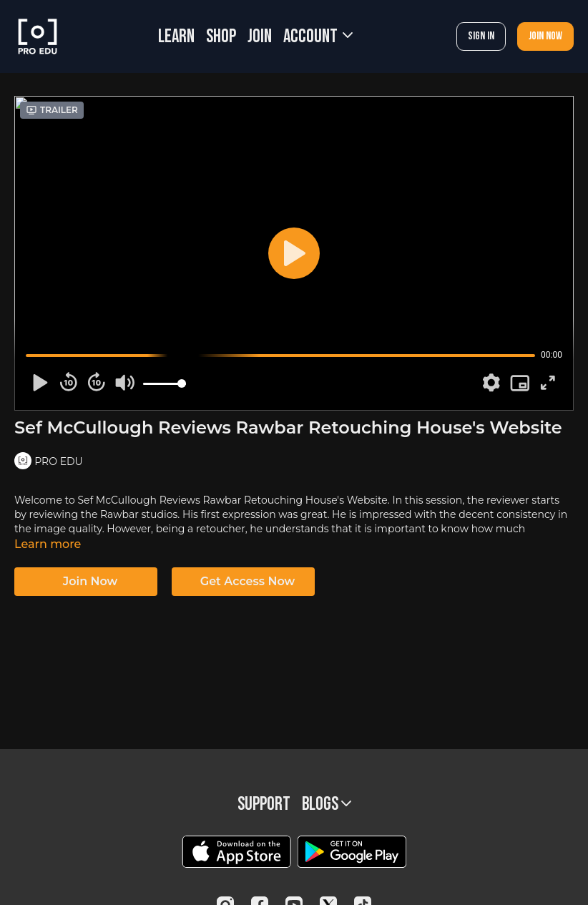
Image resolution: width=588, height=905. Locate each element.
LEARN (176, 37)
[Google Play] (352, 852)
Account (318, 37)
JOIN (260, 37)
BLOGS (327, 804)
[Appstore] (236, 852)
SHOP (221, 37)
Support (264, 804)
